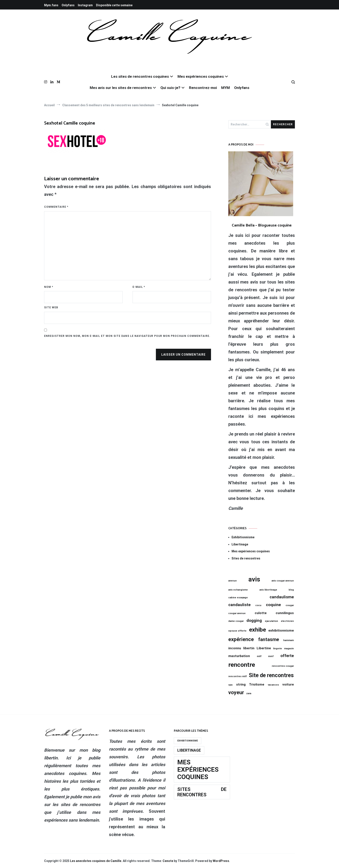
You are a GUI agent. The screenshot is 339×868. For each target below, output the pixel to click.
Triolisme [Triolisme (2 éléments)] (257, 684)
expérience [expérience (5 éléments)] (241, 639)
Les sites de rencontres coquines (140, 76)
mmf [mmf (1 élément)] (271, 656)
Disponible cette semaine (114, 5)
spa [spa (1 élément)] (230, 685)
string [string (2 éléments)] (241, 684)
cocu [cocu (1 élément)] (258, 605)
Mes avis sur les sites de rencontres (121, 88)
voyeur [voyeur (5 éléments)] (236, 692)
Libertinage (240, 544)
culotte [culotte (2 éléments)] (261, 613)
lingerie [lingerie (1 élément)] (277, 649)
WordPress (221, 861)
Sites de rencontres (246, 558)
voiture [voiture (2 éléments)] (288, 684)
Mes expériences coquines (201, 76)
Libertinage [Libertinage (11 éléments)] (189, 750)
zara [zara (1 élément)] (249, 693)
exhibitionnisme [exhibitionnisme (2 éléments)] (281, 630)
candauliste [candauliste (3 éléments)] (239, 605)
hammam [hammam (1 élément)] (289, 640)
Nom (49, 287)
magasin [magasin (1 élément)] (289, 649)
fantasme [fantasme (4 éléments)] (269, 639)
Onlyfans (68, 5)
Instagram (85, 5)
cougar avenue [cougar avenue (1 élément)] (237, 613)
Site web (51, 307)
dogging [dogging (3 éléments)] (254, 621)
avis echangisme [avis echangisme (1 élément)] (238, 590)
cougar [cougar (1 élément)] (290, 605)
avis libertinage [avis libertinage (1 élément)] (268, 590)
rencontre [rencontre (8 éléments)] (242, 665)
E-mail (139, 287)
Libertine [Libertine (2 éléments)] (264, 648)
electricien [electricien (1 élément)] (287, 621)
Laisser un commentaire (183, 355)
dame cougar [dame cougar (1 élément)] (236, 621)
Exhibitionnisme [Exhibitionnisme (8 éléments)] (188, 741)
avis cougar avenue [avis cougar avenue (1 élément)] (283, 581)
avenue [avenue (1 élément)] (233, 581)
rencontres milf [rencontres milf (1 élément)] (237, 676)
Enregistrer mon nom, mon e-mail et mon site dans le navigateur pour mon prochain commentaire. (127, 336)
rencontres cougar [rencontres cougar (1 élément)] (283, 666)
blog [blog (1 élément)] (291, 590)
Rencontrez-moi (203, 88)
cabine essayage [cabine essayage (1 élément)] (238, 598)
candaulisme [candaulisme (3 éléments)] (282, 597)
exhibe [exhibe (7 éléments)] (257, 630)
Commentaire (56, 207)
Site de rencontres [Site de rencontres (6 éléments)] (271, 675)
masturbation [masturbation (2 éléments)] (239, 656)
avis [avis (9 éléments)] (254, 579)
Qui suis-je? (170, 88)
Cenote (168, 861)
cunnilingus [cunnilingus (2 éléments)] (285, 613)
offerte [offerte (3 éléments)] (287, 656)
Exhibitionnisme (243, 537)
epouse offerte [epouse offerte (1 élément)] (237, 631)
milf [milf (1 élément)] (259, 656)
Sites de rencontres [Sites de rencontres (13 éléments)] (202, 792)
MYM (225, 88)
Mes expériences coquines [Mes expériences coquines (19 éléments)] (198, 770)
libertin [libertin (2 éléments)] (249, 648)
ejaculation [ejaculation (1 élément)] (271, 621)
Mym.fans (51, 5)
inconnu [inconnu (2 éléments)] (235, 648)
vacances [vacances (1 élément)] (273, 685)
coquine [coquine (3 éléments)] (273, 605)
